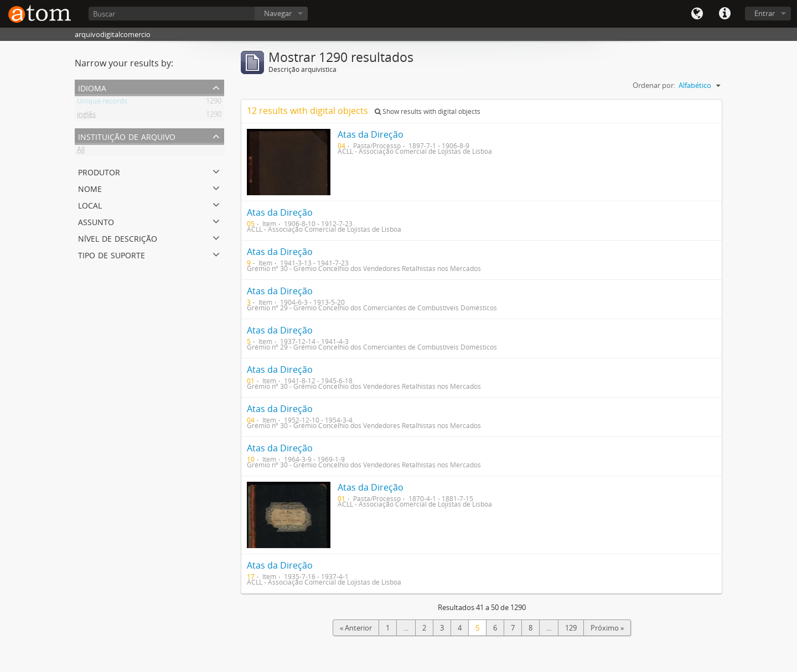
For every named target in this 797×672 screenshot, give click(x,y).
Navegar (278, 13)
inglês (86, 116)
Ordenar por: (654, 85)
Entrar (765, 13)
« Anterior (356, 628)
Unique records (102, 103)
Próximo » (607, 628)
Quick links (724, 14)
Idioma (697, 14)
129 (571, 628)
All (81, 152)
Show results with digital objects (428, 111)
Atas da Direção (371, 134)
